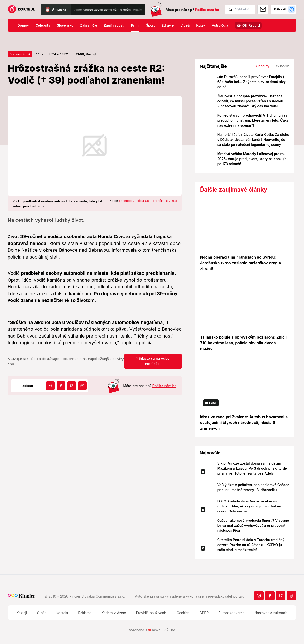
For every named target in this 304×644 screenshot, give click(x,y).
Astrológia (220, 25)
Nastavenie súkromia (271, 613)
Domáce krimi (20, 54)
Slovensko (65, 25)
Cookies (183, 613)
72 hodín (282, 66)
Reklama (85, 613)
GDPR (204, 613)
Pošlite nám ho (207, 10)
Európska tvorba (231, 613)
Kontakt (62, 613)
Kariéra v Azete (114, 613)
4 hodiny (262, 66)
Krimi (135, 25)
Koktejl (22, 613)
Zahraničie (89, 25)
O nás (41, 613)
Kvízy (201, 25)
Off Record (251, 25)
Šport (150, 25)
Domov (23, 25)
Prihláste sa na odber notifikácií (153, 361)
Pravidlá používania (151, 613)
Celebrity (43, 25)
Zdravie (168, 25)
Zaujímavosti (114, 25)
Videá (185, 25)
